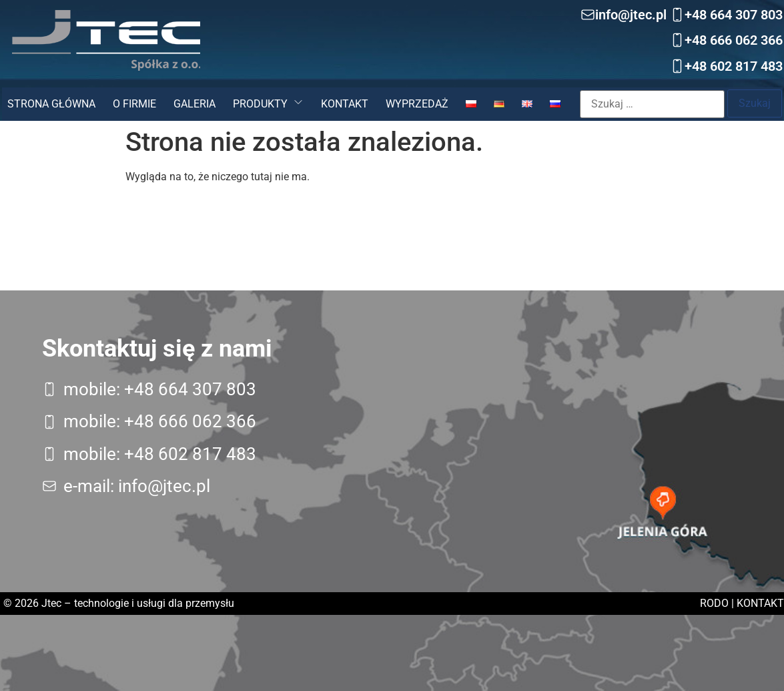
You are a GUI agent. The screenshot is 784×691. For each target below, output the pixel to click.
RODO (714, 603)
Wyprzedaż (417, 104)
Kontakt (345, 104)
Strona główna (51, 104)
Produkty (260, 104)
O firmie (134, 104)
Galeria (194, 104)
